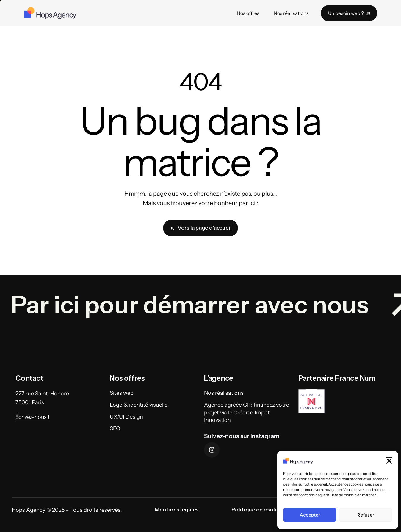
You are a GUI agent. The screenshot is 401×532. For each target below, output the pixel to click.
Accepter (310, 515)
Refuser (366, 515)
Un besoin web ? (350, 13)
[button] (389, 460)
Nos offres (248, 13)
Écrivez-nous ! (32, 428)
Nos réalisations (291, 13)
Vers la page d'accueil (201, 228)
